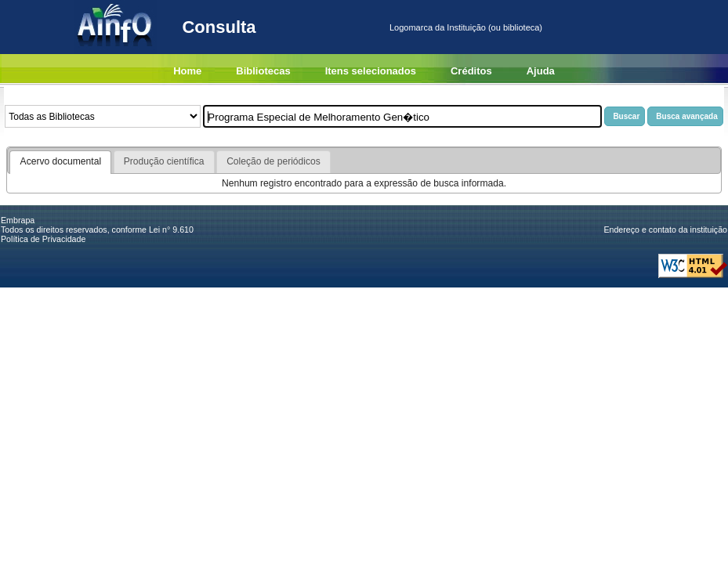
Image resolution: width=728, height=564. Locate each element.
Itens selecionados (371, 71)
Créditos (471, 71)
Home (187, 71)
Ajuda (541, 71)
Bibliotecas (263, 71)
